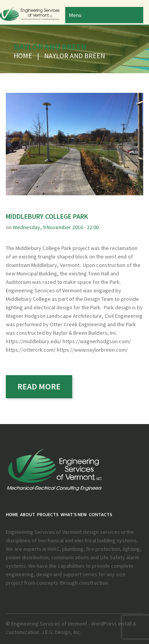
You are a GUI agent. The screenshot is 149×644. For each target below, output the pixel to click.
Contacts (101, 514)
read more (39, 386)
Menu (75, 15)
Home (23, 56)
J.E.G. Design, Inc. (61, 632)
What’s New (74, 514)
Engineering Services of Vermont (49, 624)
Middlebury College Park (47, 216)
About (28, 514)
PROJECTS (48, 514)
